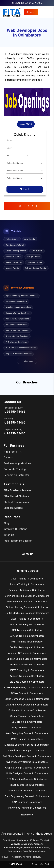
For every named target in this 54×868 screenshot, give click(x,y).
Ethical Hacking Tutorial (16, 251)
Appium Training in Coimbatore (27, 676)
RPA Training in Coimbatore (27, 630)
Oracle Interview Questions (17, 336)
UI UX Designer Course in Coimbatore (27, 773)
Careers (8, 457)
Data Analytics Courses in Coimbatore (27, 705)
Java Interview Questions (16, 301)
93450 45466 (35, 3)
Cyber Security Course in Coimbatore (27, 762)
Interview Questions (15, 529)
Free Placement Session (18, 541)
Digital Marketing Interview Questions (22, 296)
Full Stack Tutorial (13, 257)
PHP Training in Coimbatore (27, 642)
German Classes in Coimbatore (27, 665)
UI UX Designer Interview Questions (21, 348)
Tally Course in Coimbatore (27, 728)
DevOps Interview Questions (17, 330)
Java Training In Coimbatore (27, 579)
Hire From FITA (13, 452)
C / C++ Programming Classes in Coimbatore (27, 687)
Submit (25, 189)
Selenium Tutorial (35, 262)
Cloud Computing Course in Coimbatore (27, 699)
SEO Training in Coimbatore (27, 722)
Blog (6, 523)
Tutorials (9, 535)
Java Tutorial (30, 239)
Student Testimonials (16, 502)
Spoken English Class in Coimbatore (27, 659)
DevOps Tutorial (33, 257)
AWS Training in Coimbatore (27, 619)
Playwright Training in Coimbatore (27, 808)
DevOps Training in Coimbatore (27, 636)
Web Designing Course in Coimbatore (27, 733)
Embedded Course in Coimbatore (27, 710)
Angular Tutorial (12, 268)
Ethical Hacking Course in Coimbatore (27, 607)
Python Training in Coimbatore (27, 584)
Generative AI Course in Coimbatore (27, 791)
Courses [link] (31, 12)
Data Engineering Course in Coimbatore (27, 796)
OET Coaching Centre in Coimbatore (27, 779)
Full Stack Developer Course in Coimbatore (27, 756)
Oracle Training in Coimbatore (27, 716)
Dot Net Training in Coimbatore (27, 647)
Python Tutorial (12, 239)
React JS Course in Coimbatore (27, 785)
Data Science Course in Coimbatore (27, 602)
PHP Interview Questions (16, 342)
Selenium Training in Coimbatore (27, 590)
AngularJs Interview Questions (19, 354)
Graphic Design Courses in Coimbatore (27, 768)
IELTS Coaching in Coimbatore (27, 670)
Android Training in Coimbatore (27, 624)
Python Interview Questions (17, 319)
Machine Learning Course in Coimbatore (27, 745)
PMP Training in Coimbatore (27, 739)
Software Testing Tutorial (36, 268)
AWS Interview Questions (16, 325)
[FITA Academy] (12, 12)
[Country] (17, 156)
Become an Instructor (16, 475)
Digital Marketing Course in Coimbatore (27, 613)
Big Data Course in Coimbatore (27, 682)
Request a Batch (27, 206)
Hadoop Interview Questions (18, 313)
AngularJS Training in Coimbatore (27, 653)
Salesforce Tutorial (14, 262)
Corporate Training (15, 469)
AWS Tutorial (37, 251)
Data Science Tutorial (15, 245)
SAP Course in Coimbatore (27, 802)
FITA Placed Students (16, 496)
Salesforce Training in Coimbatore (27, 750)
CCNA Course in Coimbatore (27, 693)
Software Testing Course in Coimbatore (27, 596)
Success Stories (13, 508)
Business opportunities (17, 463)
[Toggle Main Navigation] (48, 13)
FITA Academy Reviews (17, 490)
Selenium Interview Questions (18, 307)
